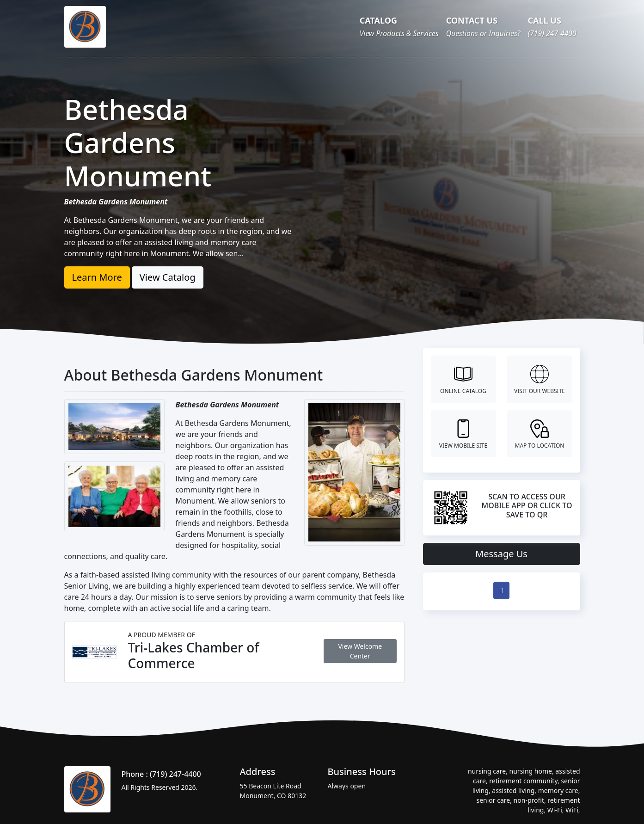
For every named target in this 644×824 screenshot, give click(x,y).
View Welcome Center (360, 651)
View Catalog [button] (168, 277)
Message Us (501, 554)
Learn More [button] (97, 277)
